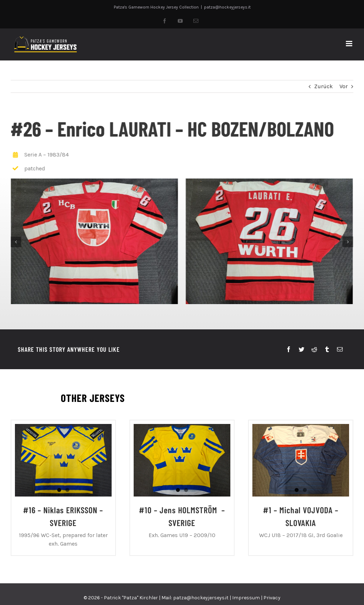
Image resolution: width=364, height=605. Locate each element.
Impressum (246, 598)
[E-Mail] (340, 350)
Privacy (272, 598)
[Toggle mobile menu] (350, 44)
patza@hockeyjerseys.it (227, 7)
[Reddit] (314, 350)
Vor (344, 86)
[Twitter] (301, 350)
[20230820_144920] (94, 241)
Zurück (323, 86)
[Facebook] (289, 350)
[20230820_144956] (269, 241)
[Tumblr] (327, 350)
